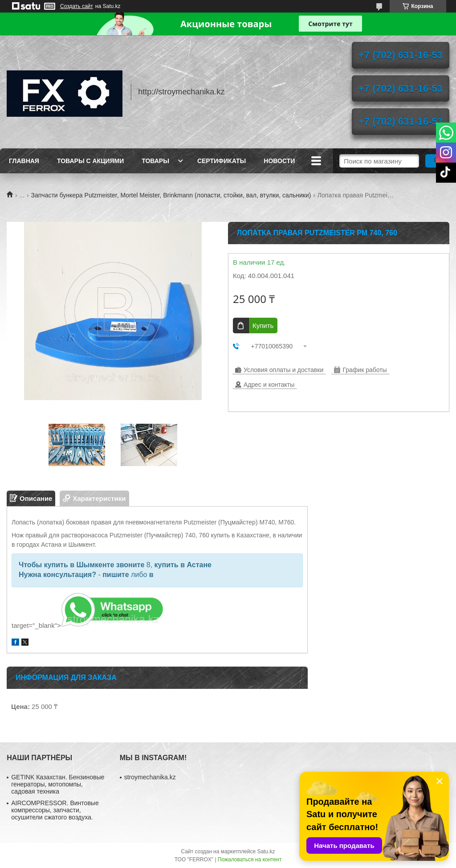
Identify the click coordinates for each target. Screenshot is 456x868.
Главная (24, 161)
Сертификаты (222, 161)
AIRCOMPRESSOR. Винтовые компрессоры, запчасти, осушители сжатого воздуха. (55, 810)
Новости (279, 161)
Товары (155, 161)
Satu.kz (266, 852)
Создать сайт (77, 6)
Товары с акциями (90, 161)
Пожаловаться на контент (250, 860)
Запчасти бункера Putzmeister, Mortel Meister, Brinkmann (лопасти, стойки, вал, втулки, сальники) (171, 195)
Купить (263, 325)
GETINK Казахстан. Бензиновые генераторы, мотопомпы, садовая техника (58, 784)
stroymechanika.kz (150, 777)
